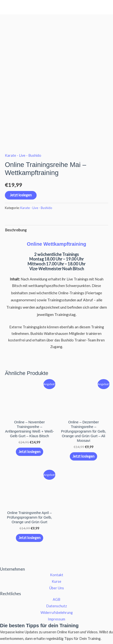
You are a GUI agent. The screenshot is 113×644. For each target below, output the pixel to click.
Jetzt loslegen (21, 169)
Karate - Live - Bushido (23, 129)
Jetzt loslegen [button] (30, 426)
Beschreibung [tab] (16, 204)
